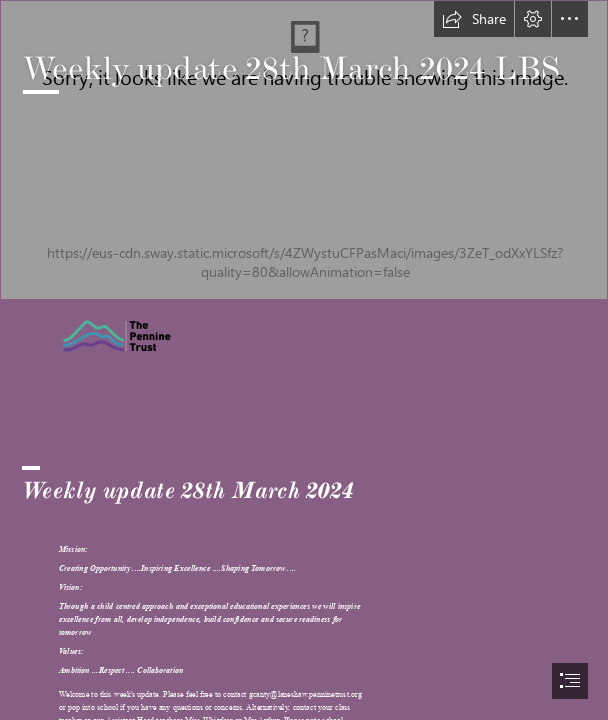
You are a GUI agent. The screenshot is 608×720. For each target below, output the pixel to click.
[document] (304, 360)
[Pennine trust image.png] (150, 335)
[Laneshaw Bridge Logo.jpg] (304, 150)
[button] (474, 19)
